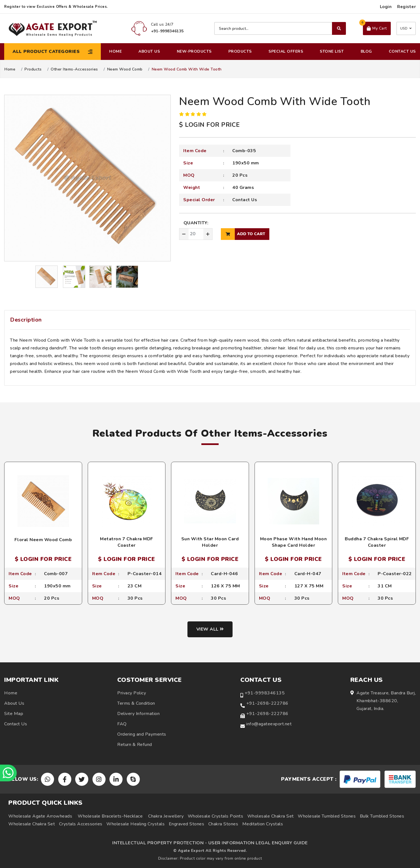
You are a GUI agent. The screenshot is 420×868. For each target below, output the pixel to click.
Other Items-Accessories (74, 69)
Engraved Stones (187, 824)
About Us (149, 51)
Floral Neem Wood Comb (43, 540)
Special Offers (286, 51)
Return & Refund (135, 745)
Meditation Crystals (263, 824)
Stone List (332, 51)
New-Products (194, 51)
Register (406, 7)
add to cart (243, 234)
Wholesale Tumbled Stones (327, 816)
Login (386, 7)
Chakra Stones (223, 824)
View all (210, 629)
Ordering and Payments (142, 734)
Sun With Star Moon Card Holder (210, 542)
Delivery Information (138, 714)
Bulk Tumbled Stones (382, 816)
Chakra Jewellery (166, 816)
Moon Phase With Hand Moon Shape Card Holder (294, 542)
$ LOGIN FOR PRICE (209, 125)
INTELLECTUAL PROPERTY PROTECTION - (160, 843)
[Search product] (280, 28)
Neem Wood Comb (125, 69)
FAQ (122, 724)
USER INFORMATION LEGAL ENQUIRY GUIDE (258, 843)
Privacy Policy (132, 693)
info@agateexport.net (269, 724)
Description (26, 320)
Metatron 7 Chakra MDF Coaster (127, 542)
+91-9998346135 (265, 693)
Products (240, 51)
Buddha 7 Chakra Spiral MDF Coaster (377, 542)
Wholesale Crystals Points (216, 816)
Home (115, 51)
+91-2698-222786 (267, 703)
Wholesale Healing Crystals (135, 824)
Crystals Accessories (81, 824)
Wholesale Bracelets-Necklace (110, 816)
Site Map (14, 714)
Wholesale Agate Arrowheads (40, 816)
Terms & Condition (136, 703)
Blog (366, 51)
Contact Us (402, 51)
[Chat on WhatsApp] (8, 773)
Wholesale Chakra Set (271, 816)
